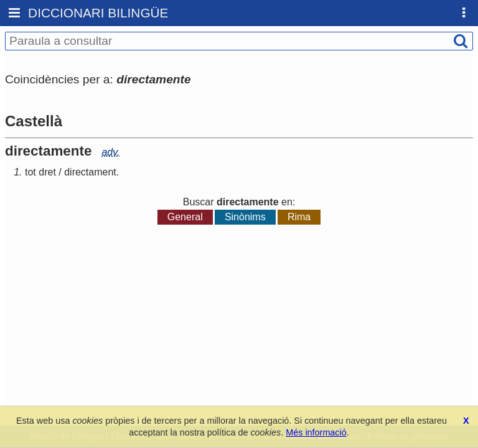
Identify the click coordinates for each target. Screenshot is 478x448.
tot (30, 172)
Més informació (316, 432)
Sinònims (245, 217)
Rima (299, 217)
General (185, 217)
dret (47, 172)
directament (90, 172)
